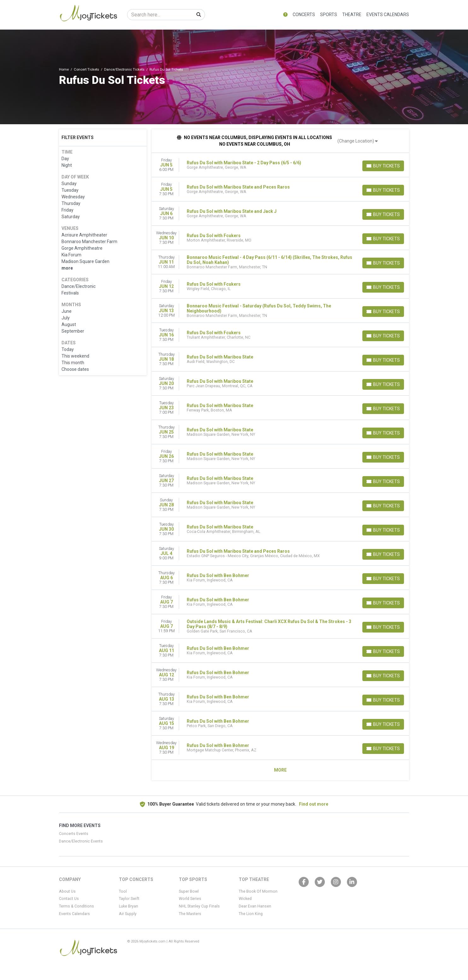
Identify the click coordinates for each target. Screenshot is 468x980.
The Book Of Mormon (258, 891)
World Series (190, 899)
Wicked (245, 899)
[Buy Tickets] (383, 166)
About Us (67, 891)
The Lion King (251, 914)
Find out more (314, 804)
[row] (281, 165)
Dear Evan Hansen (255, 906)
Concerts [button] (304, 15)
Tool (123, 891)
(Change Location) (358, 141)
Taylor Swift (129, 899)
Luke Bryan (129, 906)
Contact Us (69, 899)
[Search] (160, 15)
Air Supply (128, 914)
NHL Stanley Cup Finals (199, 906)
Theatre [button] (352, 15)
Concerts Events (74, 834)
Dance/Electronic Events (81, 841)
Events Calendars (388, 15)
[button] (285, 15)
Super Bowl (189, 891)
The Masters (190, 914)
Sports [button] (329, 15)
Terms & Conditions (76, 906)
